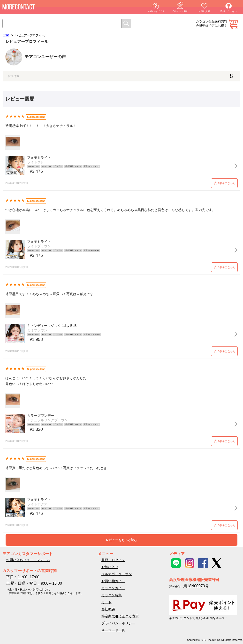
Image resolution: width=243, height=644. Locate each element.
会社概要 (108, 609)
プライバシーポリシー (118, 623)
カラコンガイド (113, 588)
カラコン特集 (112, 595)
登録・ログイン (228, 11)
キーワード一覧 (113, 630)
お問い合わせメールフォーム (28, 560)
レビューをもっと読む (121, 540)
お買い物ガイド (156, 11)
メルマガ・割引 (180, 11)
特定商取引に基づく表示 (120, 616)
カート (233, 24)
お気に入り (204, 11)
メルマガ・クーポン (117, 574)
